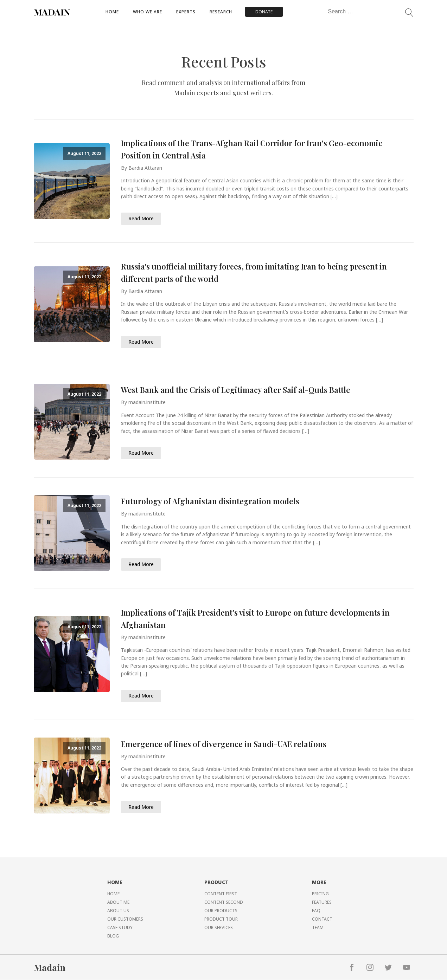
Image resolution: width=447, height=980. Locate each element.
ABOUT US (118, 911)
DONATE (264, 12)
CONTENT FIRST (221, 894)
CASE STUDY (120, 928)
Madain (50, 968)
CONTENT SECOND (224, 903)
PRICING (320, 894)
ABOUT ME (118, 903)
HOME (113, 894)
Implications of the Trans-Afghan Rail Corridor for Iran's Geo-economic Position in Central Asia (252, 149)
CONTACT (322, 919)
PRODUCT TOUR (221, 919)
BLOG (113, 936)
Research (221, 12)
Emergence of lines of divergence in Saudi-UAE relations (224, 744)
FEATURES (322, 903)
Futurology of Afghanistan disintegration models (210, 501)
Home (112, 12)
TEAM (318, 928)
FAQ (316, 911)
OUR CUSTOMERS (125, 919)
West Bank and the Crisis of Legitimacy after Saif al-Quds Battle (236, 390)
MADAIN (52, 12)
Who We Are (148, 12)
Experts (186, 12)
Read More (141, 218)
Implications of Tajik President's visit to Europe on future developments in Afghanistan (255, 619)
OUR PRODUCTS (221, 911)
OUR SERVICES (219, 928)
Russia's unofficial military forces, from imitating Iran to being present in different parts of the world (254, 272)
